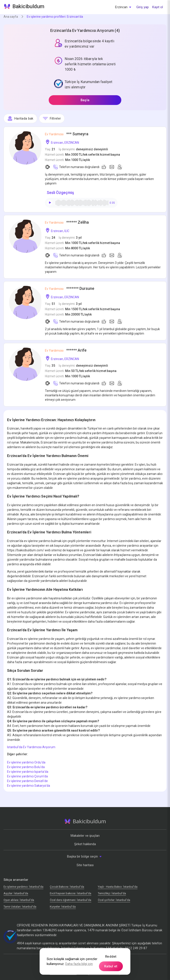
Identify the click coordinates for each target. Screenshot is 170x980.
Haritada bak (20, 118)
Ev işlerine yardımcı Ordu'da (26, 762)
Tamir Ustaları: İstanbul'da (20, 907)
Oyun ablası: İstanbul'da (19, 900)
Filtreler (52, 118)
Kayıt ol (158, 7)
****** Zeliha (67, 222)
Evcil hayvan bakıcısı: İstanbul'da (71, 893)
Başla (85, 100)
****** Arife (66, 350)
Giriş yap (143, 7)
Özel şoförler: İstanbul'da (114, 900)
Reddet (111, 957)
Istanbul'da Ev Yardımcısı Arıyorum (31, 747)
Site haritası (85, 865)
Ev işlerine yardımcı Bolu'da (26, 767)
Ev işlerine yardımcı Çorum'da (27, 776)
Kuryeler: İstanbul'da (63, 907)
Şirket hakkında (85, 844)
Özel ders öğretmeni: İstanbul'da (71, 900)
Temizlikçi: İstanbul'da (112, 893)
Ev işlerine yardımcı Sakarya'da (29, 786)
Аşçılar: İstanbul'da (16, 893)
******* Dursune (70, 288)
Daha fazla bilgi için (79, 964)
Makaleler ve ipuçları (85, 836)
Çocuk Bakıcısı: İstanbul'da (67, 887)
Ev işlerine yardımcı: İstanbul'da (23, 887)
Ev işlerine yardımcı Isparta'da (28, 772)
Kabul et (111, 966)
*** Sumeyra (67, 134)
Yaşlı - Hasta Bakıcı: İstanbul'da (118, 887)
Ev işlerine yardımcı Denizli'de (27, 781)
